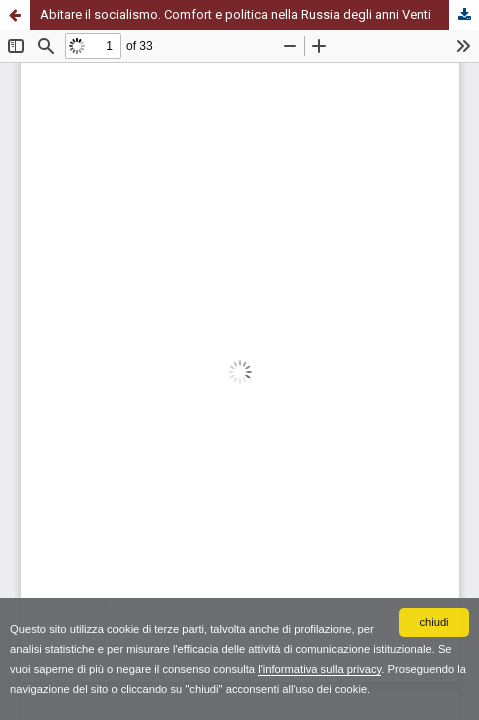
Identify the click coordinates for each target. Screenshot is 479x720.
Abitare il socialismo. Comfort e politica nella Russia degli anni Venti (235, 14)
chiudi (433, 622)
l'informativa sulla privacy (319, 669)
